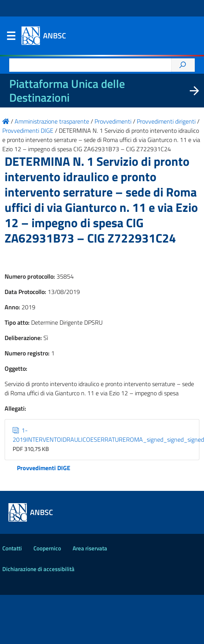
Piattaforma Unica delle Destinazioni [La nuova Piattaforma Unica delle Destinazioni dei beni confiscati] (67, 91)
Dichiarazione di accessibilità (38, 569)
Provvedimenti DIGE (44, 468)
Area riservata (90, 548)
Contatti (12, 548)
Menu (11, 38)
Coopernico (47, 548)
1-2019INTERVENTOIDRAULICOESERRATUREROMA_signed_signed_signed (108, 435)
